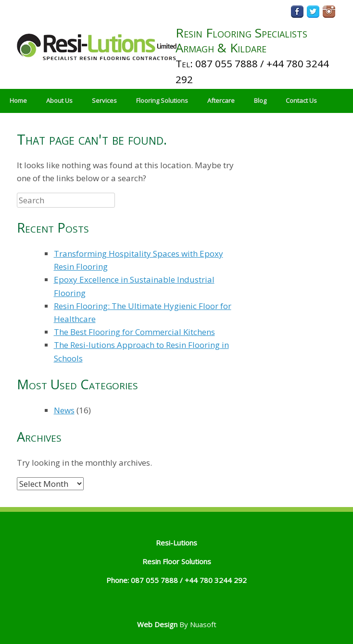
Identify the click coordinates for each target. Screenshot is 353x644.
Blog (260, 100)
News (64, 410)
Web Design (157, 624)
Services (104, 100)
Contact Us (301, 100)
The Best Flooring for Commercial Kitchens (134, 332)
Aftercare (221, 100)
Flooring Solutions (162, 100)
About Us (59, 100)
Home (18, 100)
